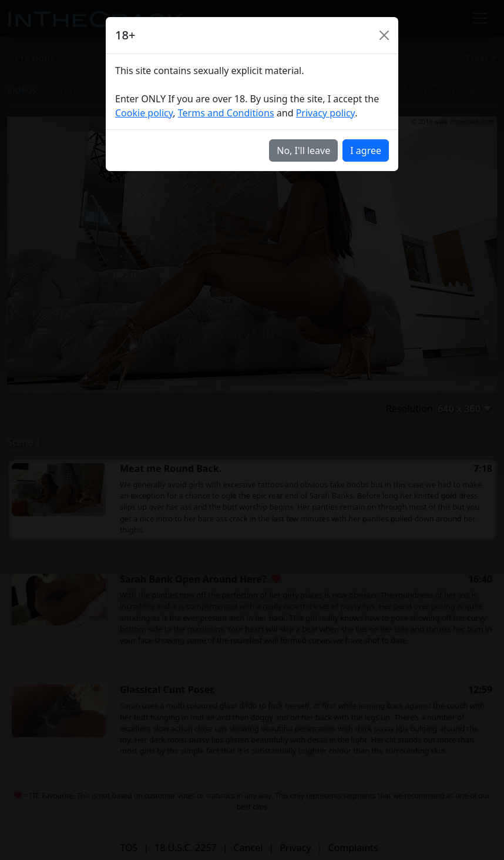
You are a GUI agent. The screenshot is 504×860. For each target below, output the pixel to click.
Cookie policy (144, 113)
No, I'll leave (303, 150)
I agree (366, 150)
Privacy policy (326, 113)
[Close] (384, 35)
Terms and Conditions (226, 113)
